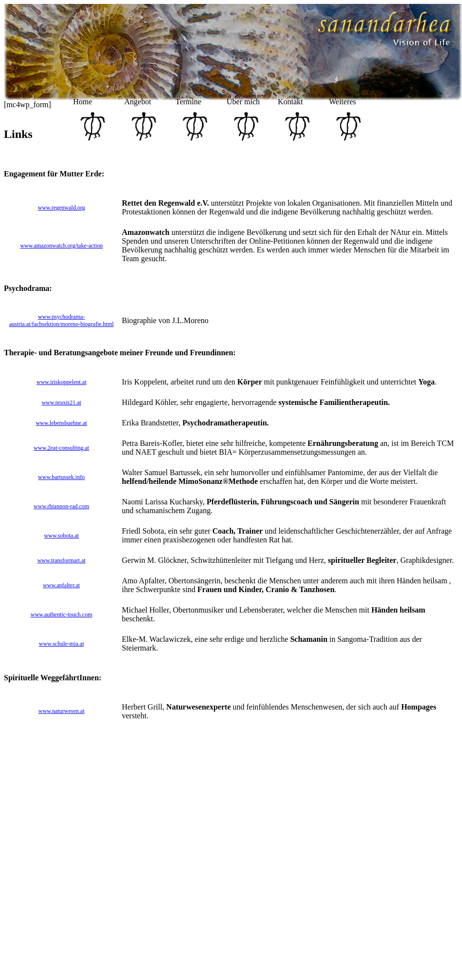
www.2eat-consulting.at (61, 448)
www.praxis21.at (61, 403)
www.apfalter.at (61, 585)
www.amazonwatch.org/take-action (61, 246)
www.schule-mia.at (62, 644)
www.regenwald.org (62, 208)
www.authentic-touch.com (62, 615)
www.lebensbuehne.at (61, 423)
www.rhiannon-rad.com (61, 506)
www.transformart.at (61, 560)
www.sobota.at (61, 536)
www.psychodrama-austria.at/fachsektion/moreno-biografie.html (62, 320)
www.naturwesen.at (62, 711)
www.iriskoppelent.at (62, 382)
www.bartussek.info (61, 477)
